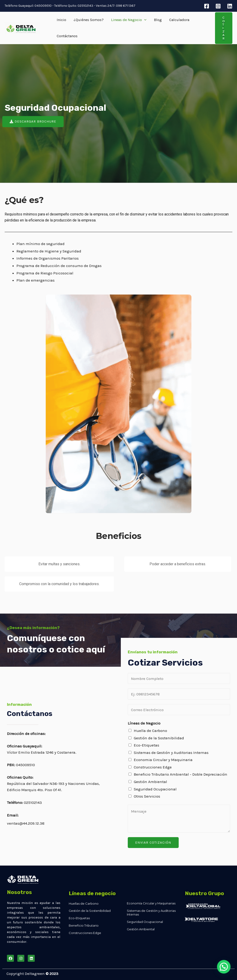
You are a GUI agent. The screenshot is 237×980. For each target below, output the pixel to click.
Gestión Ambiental (150, 782)
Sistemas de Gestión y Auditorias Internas (171, 753)
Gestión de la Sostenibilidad (159, 738)
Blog (158, 20)
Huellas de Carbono (84, 903)
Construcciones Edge (153, 767)
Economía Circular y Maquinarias (151, 903)
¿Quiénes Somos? (89, 20)
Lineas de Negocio (129, 20)
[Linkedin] (230, 6)
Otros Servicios (147, 796)
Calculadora (179, 20)
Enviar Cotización (153, 842)
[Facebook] (207, 6)
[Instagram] (218, 6)
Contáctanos (67, 36)
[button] (33, 122)
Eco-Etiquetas (147, 745)
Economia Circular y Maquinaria (163, 760)
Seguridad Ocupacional (155, 789)
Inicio (61, 20)
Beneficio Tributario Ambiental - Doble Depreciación (181, 774)
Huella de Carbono (150, 731)
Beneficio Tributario (84, 925)
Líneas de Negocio (144, 723)
